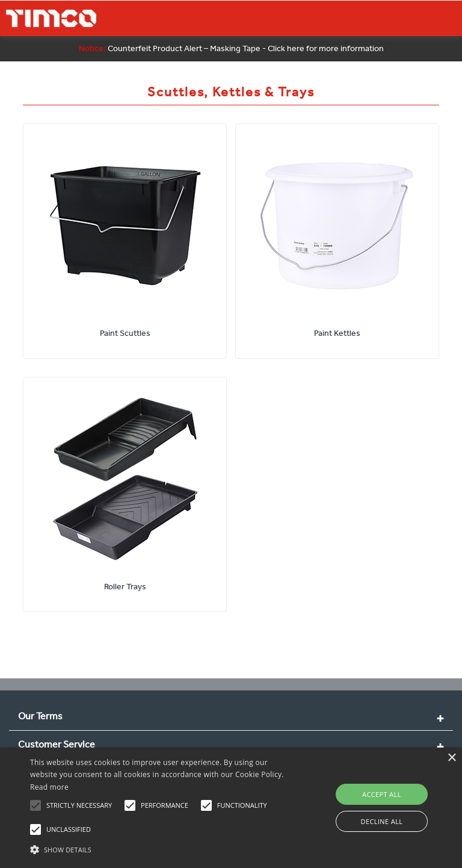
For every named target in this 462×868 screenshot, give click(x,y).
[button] (161, 848)
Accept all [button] (382, 794)
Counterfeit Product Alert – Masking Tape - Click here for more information (231, 48)
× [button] (451, 758)
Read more (49, 787)
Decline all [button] (382, 821)
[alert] (231, 808)
